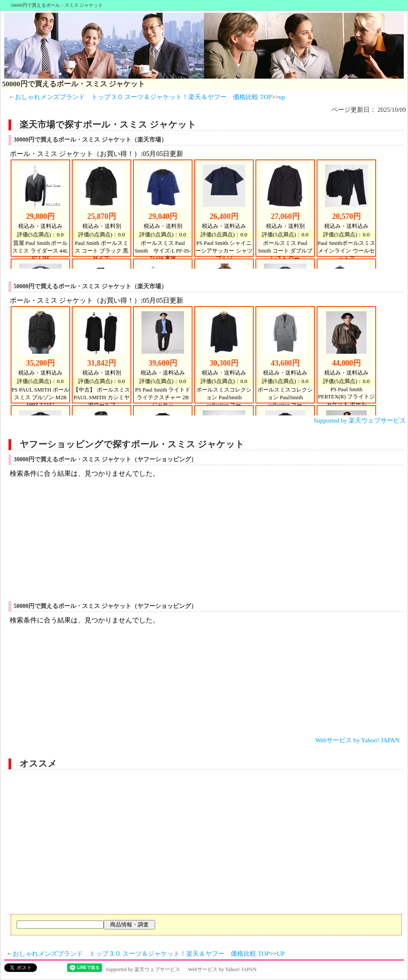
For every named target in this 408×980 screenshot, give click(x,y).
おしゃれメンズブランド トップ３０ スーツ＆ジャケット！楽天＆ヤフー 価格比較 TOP (143, 97)
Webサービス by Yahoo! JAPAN (357, 740)
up (282, 97)
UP (281, 954)
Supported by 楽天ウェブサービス (360, 420)
